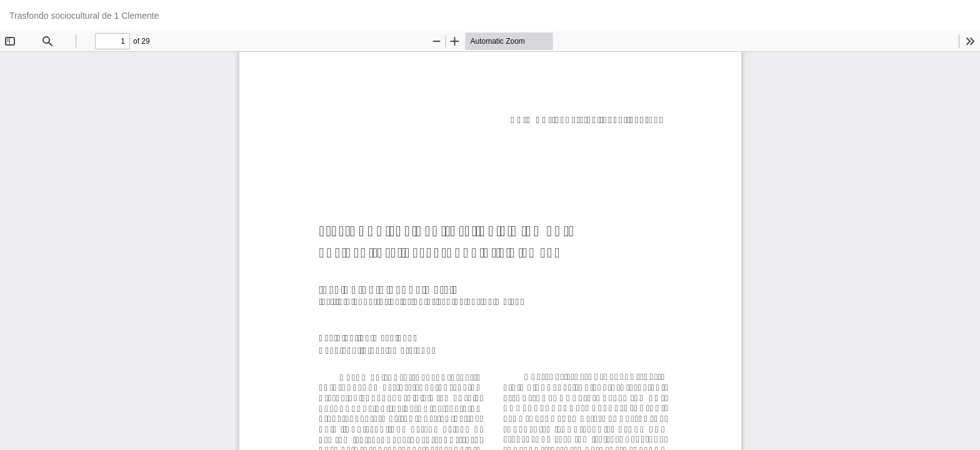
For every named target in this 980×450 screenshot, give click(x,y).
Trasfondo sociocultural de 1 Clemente (84, 16)
